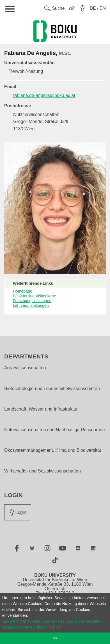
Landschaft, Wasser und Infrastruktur (41, 409)
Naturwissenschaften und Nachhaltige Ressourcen (54, 430)
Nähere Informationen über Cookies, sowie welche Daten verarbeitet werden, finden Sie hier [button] (52, 624)
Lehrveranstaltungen (31, 305)
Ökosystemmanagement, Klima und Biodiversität (53, 450)
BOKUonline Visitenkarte (35, 296)
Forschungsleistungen (32, 301)
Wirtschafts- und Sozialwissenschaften (43, 471)
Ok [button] (55, 638)
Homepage (23, 291)
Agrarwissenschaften (25, 368)
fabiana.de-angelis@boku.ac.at (44, 95)
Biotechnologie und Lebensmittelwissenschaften (52, 389)
